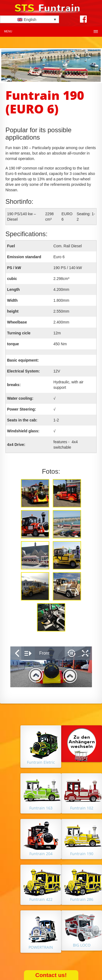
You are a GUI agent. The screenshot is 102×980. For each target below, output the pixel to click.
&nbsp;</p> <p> (51, 667)
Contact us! (51, 975)
